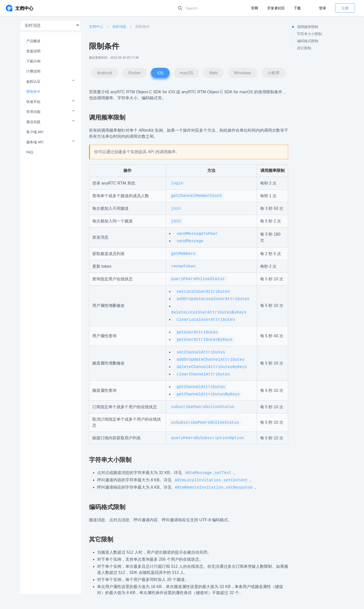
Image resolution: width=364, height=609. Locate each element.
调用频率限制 (308, 27)
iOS (160, 73)
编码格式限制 (308, 41)
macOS (186, 73)
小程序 (274, 73)
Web (213, 73)
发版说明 (33, 51)
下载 (297, 8)
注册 (345, 8)
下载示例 (33, 61)
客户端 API (35, 132)
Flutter (135, 73)
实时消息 (119, 26)
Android (105, 73)
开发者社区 (277, 8)
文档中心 (96, 26)
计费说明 (33, 71)
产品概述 (33, 41)
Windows (242, 73)
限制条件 (33, 91)
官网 (255, 8)
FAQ (30, 152)
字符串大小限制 (309, 34)
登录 (323, 8)
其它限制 (304, 48)
